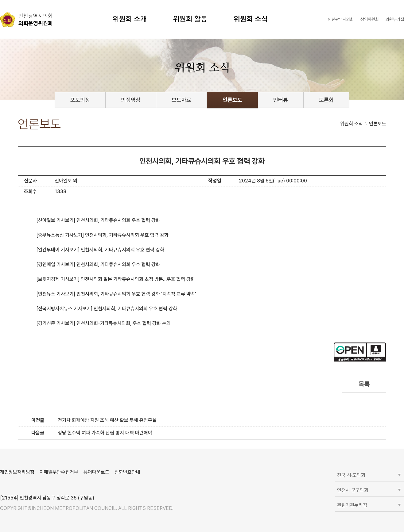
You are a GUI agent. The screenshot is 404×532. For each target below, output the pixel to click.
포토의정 (80, 100)
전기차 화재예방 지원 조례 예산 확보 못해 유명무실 (107, 420)
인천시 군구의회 (353, 490)
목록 (364, 384)
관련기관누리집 (352, 505)
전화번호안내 (127, 472)
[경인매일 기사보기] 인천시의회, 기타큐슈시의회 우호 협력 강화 (98, 264)
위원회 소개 (130, 19)
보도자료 (181, 100)
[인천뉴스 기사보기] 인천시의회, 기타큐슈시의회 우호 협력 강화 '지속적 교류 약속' (116, 294)
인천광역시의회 (341, 19)
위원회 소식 (251, 19)
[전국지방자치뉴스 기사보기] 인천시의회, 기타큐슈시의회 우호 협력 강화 (107, 309)
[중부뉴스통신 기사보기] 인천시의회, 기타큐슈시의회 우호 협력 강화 (102, 235)
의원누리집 (395, 19)
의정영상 (131, 100)
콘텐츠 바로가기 (16, 0)
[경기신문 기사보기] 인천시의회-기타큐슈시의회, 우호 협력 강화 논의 (103, 323)
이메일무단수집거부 (59, 472)
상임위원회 (370, 19)
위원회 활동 (190, 19)
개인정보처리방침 (17, 472)
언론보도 (232, 100)
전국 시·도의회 (351, 475)
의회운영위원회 (36, 19)
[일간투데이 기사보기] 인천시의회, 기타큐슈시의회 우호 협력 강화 (100, 250)
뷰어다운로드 (96, 472)
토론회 (326, 100)
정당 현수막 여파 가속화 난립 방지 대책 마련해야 (105, 433)
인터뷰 (281, 100)
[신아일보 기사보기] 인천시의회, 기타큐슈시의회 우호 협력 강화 (98, 220)
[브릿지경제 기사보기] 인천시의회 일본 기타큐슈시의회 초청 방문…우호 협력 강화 (116, 279)
